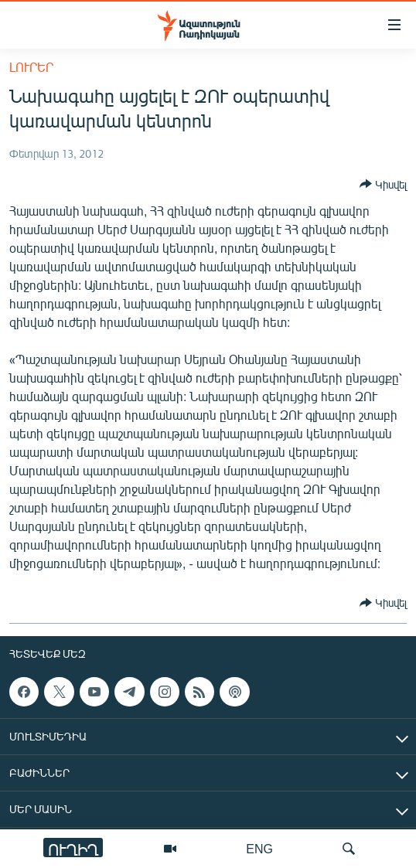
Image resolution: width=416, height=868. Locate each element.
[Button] (383, 184)
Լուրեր (31, 67)
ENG (259, 848)
